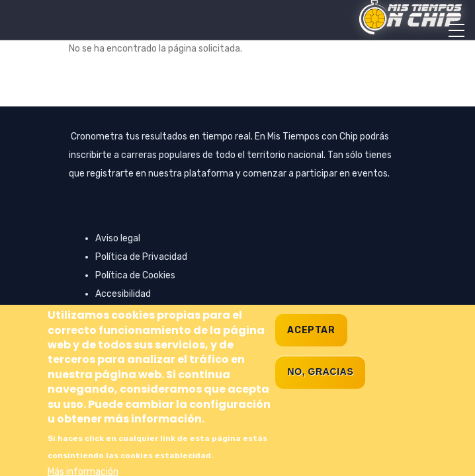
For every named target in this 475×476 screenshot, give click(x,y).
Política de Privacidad (141, 257)
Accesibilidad (123, 294)
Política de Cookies (135, 275)
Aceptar (311, 350)
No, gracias (320, 391)
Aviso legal (118, 238)
